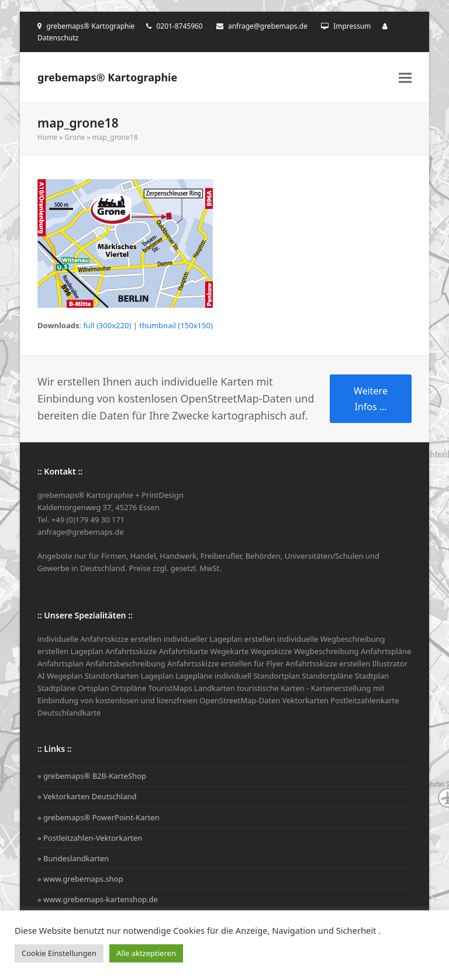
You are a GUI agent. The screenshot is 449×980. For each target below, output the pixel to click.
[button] (405, 78)
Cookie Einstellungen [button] (59, 953)
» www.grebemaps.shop (80, 879)
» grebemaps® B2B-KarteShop (92, 776)
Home (47, 137)
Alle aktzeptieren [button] (146, 953)
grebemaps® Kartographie (107, 77)
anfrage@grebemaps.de (268, 26)
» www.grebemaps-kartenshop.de (98, 899)
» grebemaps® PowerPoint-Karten (99, 817)
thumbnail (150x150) (176, 325)
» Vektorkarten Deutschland (87, 796)
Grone (75, 137)
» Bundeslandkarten (73, 858)
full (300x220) (107, 325)
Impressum (352, 26)
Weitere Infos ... (371, 398)
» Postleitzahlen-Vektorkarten (90, 838)
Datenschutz (58, 38)
